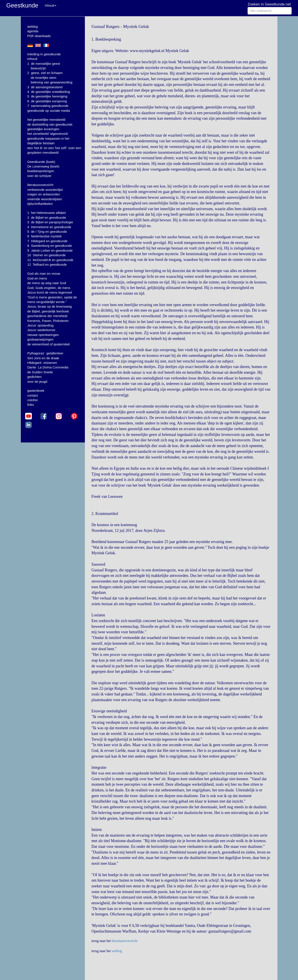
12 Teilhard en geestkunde (47, 264)
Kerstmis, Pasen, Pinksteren (48, 321)
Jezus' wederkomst (41, 330)
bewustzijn (38, 68)
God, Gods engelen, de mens (49, 288)
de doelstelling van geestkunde (50, 124)
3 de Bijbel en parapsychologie (50, 222)
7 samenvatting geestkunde (48, 106)
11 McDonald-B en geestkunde (50, 260)
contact (33, 395)
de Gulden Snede (40, 372)
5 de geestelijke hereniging (47, 96)
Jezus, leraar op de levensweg (50, 306)
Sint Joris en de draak (43, 358)
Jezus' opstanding (41, 325)
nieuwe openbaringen (43, 335)
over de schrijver (39, 176)
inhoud (32, 59)
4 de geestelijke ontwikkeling (49, 92)
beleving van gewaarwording (52, 82)
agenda (33, 31)
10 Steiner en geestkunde (47, 255)
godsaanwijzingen (40, 339)
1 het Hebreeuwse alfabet (47, 213)
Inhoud (51, 5)
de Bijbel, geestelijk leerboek (48, 311)
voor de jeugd (37, 382)
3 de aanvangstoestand (45, 87)
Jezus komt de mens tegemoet (50, 292)
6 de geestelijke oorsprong (47, 101)
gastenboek (36, 391)
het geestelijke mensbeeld (46, 120)
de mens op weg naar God (47, 283)
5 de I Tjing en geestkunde (47, 232)
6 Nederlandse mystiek (45, 236)
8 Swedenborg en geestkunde (50, 246)
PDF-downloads (39, 36)
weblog (33, 26)
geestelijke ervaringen (43, 129)
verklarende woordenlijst (45, 190)
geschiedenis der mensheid (47, 316)
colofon (33, 400)
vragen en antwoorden (44, 194)
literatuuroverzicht (40, 185)
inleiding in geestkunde (44, 54)
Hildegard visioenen (42, 363)
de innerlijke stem (44, 78)
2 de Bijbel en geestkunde (47, 217)
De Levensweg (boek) (43, 166)
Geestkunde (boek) (41, 162)
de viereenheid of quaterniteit (49, 344)
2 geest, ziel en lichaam (45, 73)
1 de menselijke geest (44, 64)
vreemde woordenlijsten (45, 199)
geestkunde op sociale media (49, 111)
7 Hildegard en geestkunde (47, 241)
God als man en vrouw (44, 273)
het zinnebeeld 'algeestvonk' (48, 134)
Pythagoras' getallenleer (46, 353)
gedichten (35, 377)
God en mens (37, 278)
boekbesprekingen (41, 171)
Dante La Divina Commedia (48, 367)
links (31, 405)
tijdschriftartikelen (40, 204)
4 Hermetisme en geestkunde (49, 227)
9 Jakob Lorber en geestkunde (50, 250)
